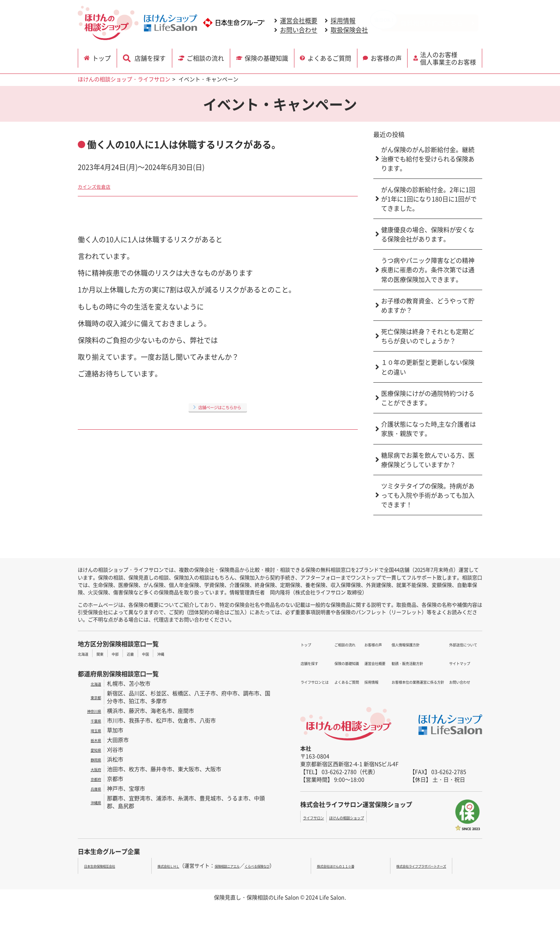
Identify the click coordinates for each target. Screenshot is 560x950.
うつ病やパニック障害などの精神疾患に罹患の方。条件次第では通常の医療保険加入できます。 (428, 270)
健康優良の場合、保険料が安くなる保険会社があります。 (428, 234)
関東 (108, 653)
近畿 (146, 653)
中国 (165, 653)
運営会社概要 (299, 21)
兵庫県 (93, 788)
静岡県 (93, 759)
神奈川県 (90, 710)
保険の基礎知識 (267, 57)
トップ (104, 57)
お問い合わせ (299, 30)
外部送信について (456, 644)
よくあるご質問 (330, 57)
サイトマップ (451, 653)
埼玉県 (93, 730)
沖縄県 (93, 802)
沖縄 (184, 653)
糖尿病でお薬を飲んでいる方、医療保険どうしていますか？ (428, 460)
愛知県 (93, 749)
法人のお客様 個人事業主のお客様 (450, 57)
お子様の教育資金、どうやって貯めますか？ (428, 305)
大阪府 (93, 769)
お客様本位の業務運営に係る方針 (389, 691)
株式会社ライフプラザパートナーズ (436, 865)
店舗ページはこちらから (220, 406)
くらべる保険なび (284, 865)
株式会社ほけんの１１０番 (352, 865)
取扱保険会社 (349, 30)
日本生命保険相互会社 (109, 865)
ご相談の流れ (205, 57)
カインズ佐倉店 (102, 185)
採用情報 (343, 21)
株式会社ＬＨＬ (165, 865)
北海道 (86, 653)
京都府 (93, 779)
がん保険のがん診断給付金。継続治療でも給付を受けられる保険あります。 (428, 159)
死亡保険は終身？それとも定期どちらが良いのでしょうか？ (428, 336)
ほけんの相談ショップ (368, 817)
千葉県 (93, 720)
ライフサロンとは (322, 663)
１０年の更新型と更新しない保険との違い (428, 367)
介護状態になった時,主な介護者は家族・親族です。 (429, 429)
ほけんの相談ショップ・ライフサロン (124, 79)
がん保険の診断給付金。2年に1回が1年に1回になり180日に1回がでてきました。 (429, 199)
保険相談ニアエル (238, 865)
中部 (127, 653)
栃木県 (93, 740)
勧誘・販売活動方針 (373, 681)
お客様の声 (387, 57)
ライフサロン (319, 817)
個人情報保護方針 (370, 672)
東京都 (93, 697)
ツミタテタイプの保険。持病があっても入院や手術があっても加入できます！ (428, 495)
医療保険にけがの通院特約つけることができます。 (428, 398)
